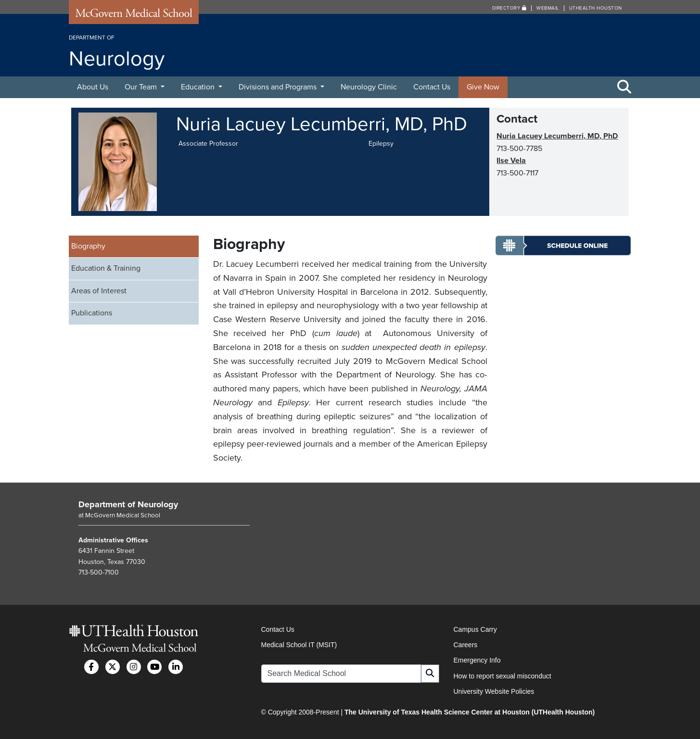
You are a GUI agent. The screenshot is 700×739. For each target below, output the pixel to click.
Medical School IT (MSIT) (299, 645)
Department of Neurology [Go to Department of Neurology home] (128, 504)
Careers (466, 645)
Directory (509, 8)
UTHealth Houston (596, 8)
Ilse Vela (511, 161)
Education (199, 87)
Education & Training (106, 268)
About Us (93, 87)
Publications (92, 313)
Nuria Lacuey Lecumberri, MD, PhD (557, 136)
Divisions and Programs (279, 87)
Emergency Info (477, 660)
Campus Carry (475, 629)
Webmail (548, 8)
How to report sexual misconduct (503, 676)
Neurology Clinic (369, 87)
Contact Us (432, 87)
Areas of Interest (99, 291)
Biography (88, 246)
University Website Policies (494, 691)
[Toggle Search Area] (624, 88)
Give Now (483, 87)
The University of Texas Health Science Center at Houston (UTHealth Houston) (470, 712)
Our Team (142, 87)
